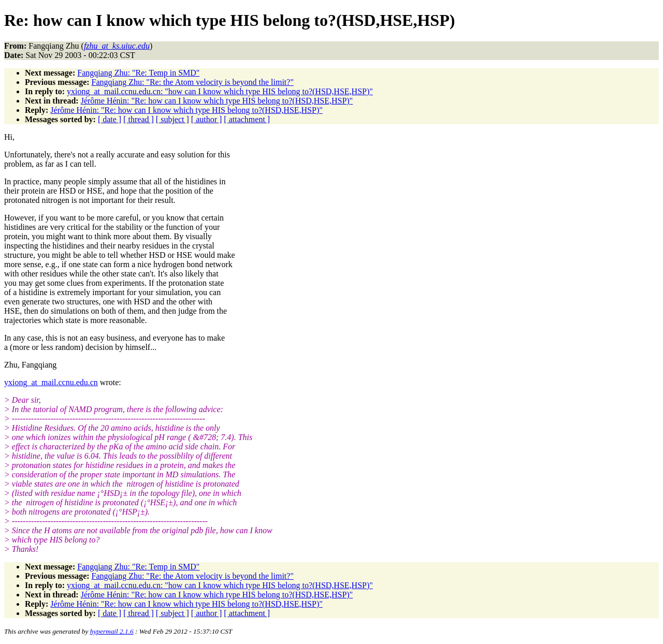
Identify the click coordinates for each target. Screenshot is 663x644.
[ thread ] (139, 119)
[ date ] (110, 119)
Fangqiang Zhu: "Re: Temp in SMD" (138, 73)
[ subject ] (172, 119)
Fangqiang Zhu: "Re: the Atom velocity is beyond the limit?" (193, 82)
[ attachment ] (247, 119)
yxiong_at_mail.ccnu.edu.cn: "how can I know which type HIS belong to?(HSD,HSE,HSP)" (220, 91)
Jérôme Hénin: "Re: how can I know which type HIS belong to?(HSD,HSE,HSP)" (217, 101)
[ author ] (207, 119)
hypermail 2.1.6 (112, 631)
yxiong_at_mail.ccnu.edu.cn (51, 382)
